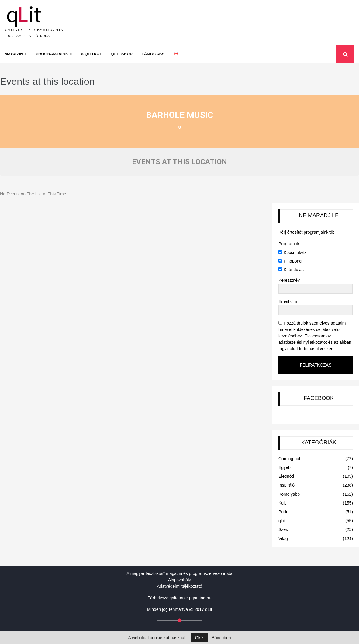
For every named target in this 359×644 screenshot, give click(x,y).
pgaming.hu (200, 598)
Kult (282, 503)
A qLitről (91, 54)
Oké (199, 638)
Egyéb (285, 467)
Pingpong (290, 261)
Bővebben (221, 638)
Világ (283, 539)
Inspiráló (287, 485)
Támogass (153, 54)
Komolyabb (289, 494)
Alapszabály (180, 580)
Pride (283, 512)
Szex (283, 529)
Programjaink (52, 54)
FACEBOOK (319, 398)
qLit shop (122, 54)
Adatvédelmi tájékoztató (179, 586)
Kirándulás (291, 270)
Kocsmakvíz (292, 253)
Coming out (289, 459)
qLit (282, 521)
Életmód (286, 476)
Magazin (14, 54)
